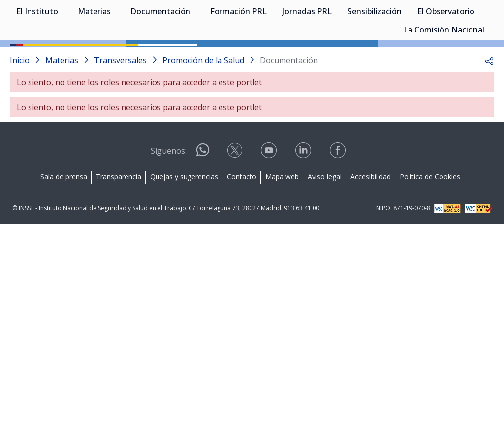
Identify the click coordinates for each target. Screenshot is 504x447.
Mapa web (282, 221)
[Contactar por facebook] (339, 198)
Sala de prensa (64, 221)
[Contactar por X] (236, 198)
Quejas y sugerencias (184, 221)
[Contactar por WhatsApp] (203, 198)
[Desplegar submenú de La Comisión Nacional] (489, 76)
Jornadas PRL (307, 59)
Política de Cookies (430, 221)
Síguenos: (169, 195)
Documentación (160, 59)
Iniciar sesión (457, 22)
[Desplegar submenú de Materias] (116, 58)
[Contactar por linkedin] (304, 198)
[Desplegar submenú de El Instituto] (63, 58)
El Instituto (37, 59)
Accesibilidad (371, 221)
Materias (94, 59)
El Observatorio (446, 59)
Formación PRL (238, 59)
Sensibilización (375, 59)
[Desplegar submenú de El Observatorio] (479, 58)
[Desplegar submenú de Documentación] (195, 58)
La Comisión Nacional (444, 77)
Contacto (242, 221)
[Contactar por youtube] (270, 198)
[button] (489, 104)
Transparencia (119, 221)
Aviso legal (325, 221)
